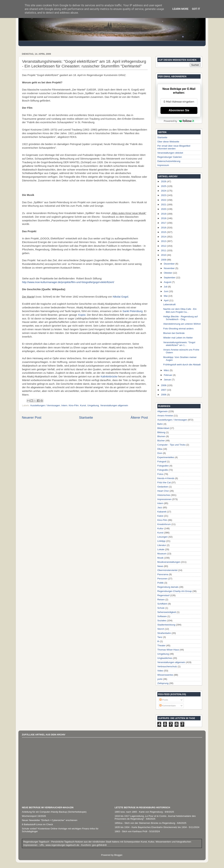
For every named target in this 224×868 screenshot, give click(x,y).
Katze (160, 516)
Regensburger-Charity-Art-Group (175, 591)
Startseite (86, 417)
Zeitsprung (163, 683)
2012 (164, 246)
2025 (164, 186)
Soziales (162, 621)
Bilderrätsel (163, 428)
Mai (166, 296)
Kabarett (162, 512)
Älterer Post (139, 417)
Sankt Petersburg (133, 311)
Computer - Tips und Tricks (171, 445)
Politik (160, 583)
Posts (164, 700)
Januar (168, 380)
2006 (164, 395)
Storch (161, 629)
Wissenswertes (165, 675)
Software (162, 616)
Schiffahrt (162, 604)
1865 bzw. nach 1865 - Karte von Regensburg (139, 812)
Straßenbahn (164, 633)
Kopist (82, 315)
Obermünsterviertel (167, 570)
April (167, 300)
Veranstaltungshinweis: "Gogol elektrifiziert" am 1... (179, 344)
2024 (164, 191)
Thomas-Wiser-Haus (168, 650)
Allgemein (162, 411)
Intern (64, 405)
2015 (164, 232)
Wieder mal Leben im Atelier (178, 338)
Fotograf (162, 462)
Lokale (161, 549)
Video (160, 671)
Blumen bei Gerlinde (174, 333)
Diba (160, 449)
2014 (164, 237)
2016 (164, 228)
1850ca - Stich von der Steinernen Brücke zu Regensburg (145, 823)
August (168, 282)
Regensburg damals (168, 587)
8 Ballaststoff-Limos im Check (37, 824)
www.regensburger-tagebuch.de (63, 845)
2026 (164, 181)
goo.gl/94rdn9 (99, 845)
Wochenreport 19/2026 (34, 816)
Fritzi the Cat (164, 482)
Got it (196, 9)
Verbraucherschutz (167, 666)
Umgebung (93, 405)
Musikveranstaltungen (169, 562)
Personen (162, 579)
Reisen (161, 600)
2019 (164, 214)
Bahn (160, 424)
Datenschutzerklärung (169, 161)
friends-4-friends (166, 478)
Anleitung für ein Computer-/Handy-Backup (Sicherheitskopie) (54, 812)
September (170, 278)
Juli (166, 287)
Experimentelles (166, 457)
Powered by (179, 121)
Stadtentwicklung (166, 625)
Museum (162, 554)
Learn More (180, 9)
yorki (160, 679)
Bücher (161, 441)
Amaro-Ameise (165, 416)
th (158, 641)
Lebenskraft (169, 304)
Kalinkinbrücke (109, 377)
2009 (164, 260)
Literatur (162, 545)
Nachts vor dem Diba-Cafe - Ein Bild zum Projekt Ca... (180, 310)
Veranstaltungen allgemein (114, 405)
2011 (164, 250)
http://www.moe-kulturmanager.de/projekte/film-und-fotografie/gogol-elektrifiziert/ (68, 282)
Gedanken (163, 487)
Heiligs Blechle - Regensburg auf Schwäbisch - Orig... (181, 318)
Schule (161, 608)
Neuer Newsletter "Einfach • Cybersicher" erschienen (50, 820)
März (167, 370)
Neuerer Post (32, 417)
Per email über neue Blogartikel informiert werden (174, 147)
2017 (164, 223)
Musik (160, 558)
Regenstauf (163, 595)
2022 (164, 200)
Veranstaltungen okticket (170, 153)
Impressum (163, 165)
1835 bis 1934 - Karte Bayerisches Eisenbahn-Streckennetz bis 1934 (151, 827)
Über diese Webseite (168, 142)
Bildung (161, 432)
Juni (166, 291)
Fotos (160, 474)
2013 (164, 241)
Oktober (168, 273)
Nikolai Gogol (120, 297)
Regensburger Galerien (170, 157)
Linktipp (161, 541)
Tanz (160, 637)
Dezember (170, 264)
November (170, 268)
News (160, 566)
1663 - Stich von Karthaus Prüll (131, 831)
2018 (164, 218)
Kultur (160, 528)
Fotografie (163, 470)
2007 (164, 390)
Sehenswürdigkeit (167, 612)
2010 (164, 255)
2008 (164, 385)
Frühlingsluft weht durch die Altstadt (182, 365)
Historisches (164, 495)
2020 (164, 209)
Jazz (160, 507)
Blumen (161, 436)
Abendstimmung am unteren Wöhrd (182, 324)
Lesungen (162, 537)
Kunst (83, 405)
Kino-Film (74, 405)
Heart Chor (163, 491)
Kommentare (168, 706)
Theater (161, 645)
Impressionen (164, 499)
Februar (168, 375)
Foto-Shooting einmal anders (178, 329)
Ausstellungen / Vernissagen (45, 405)
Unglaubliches (165, 658)
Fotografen (163, 466)
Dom (160, 453)
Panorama (163, 574)
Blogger (118, 855)
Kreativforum (164, 524)
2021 (164, 205)
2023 (164, 195)
